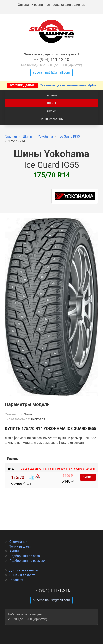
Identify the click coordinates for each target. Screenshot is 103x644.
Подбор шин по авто (25, 556)
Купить (88, 477)
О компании (18, 542)
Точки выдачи (20, 546)
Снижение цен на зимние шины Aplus (52, 85)
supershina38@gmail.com (51, 73)
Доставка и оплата (24, 570)
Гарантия (16, 580)
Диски (51, 111)
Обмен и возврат (22, 575)
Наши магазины (51, 119)
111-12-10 (51, 60)
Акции (14, 551)
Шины (51, 103)
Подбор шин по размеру (27, 561)
